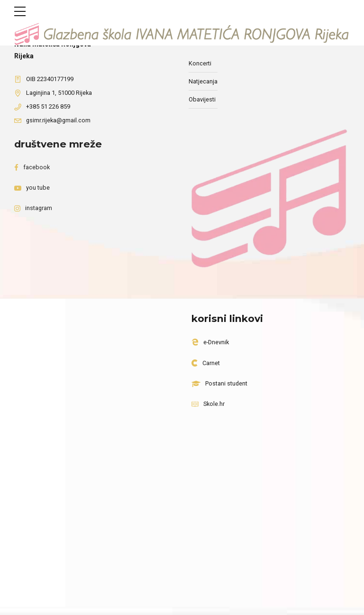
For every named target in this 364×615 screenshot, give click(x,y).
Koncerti (200, 63)
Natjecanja (203, 81)
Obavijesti (202, 99)
